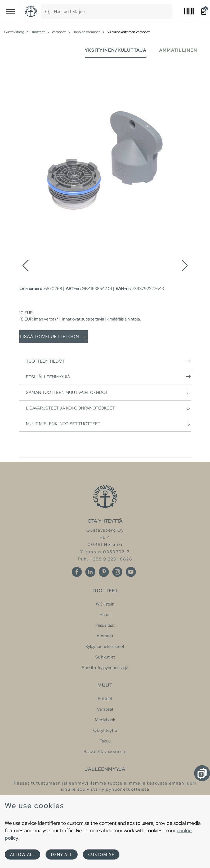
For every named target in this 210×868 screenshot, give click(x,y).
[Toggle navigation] (11, 12)
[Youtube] (131, 572)
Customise (101, 854)
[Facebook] (77, 572)
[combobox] (113, 12)
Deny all (62, 854)
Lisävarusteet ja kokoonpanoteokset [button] (108, 408)
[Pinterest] (104, 572)
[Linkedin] (90, 572)
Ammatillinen (178, 50)
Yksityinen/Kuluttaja (116, 50)
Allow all (23, 854)
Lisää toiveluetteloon (53, 337)
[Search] (47, 12)
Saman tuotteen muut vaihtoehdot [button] (108, 392)
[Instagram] (117, 572)
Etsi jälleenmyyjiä (108, 377)
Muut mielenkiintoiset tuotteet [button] (108, 424)
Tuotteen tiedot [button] (108, 361)
